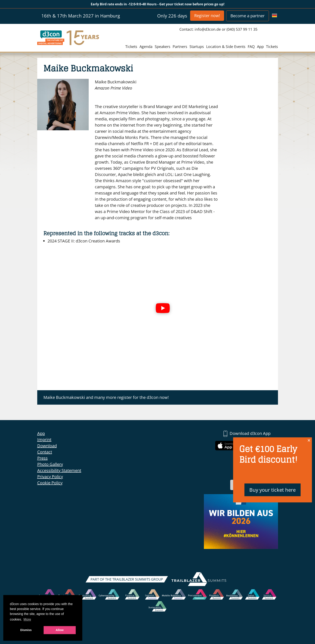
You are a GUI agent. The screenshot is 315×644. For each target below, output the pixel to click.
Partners (180, 47)
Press (42, 458)
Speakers (163, 47)
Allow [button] (60, 630)
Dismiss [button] (26, 630)
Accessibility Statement (59, 470)
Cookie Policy (50, 483)
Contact (45, 452)
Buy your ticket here (273, 490)
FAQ (251, 47)
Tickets (131, 47)
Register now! (207, 16)
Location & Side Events (226, 47)
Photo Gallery (50, 464)
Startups (197, 47)
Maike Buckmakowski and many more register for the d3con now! (106, 397)
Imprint (44, 440)
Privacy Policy (50, 477)
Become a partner (248, 16)
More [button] (27, 619)
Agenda (146, 47)
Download (47, 446)
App (260, 47)
